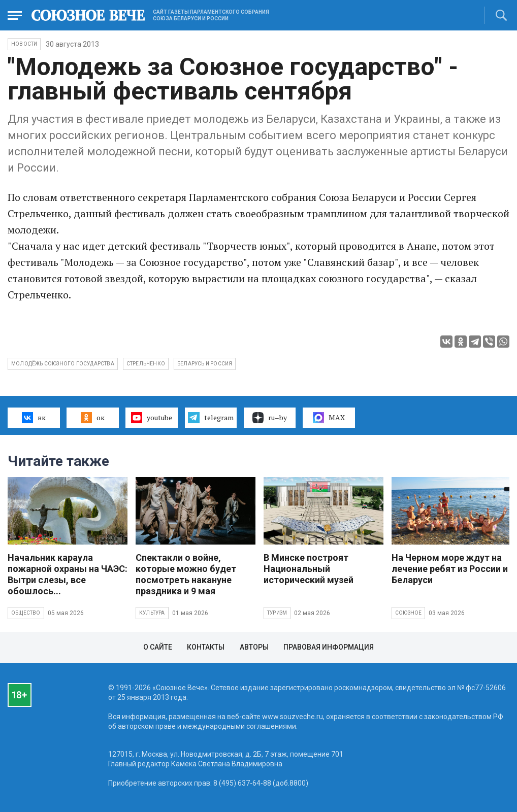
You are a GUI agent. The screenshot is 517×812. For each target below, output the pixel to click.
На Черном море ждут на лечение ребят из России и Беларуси (450, 569)
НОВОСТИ (24, 44)
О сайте (158, 647)
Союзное (408, 613)
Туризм (277, 613)
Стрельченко (146, 364)
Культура (152, 613)
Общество (26, 613)
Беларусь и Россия (205, 364)
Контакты (206, 647)
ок (93, 418)
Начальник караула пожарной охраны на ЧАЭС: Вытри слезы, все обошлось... (68, 574)
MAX (329, 418)
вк (34, 418)
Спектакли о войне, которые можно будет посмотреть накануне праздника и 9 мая (186, 574)
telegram (211, 418)
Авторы (254, 647)
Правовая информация (329, 647)
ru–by (270, 418)
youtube (152, 418)
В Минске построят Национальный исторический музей (309, 569)
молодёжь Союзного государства (63, 364)
